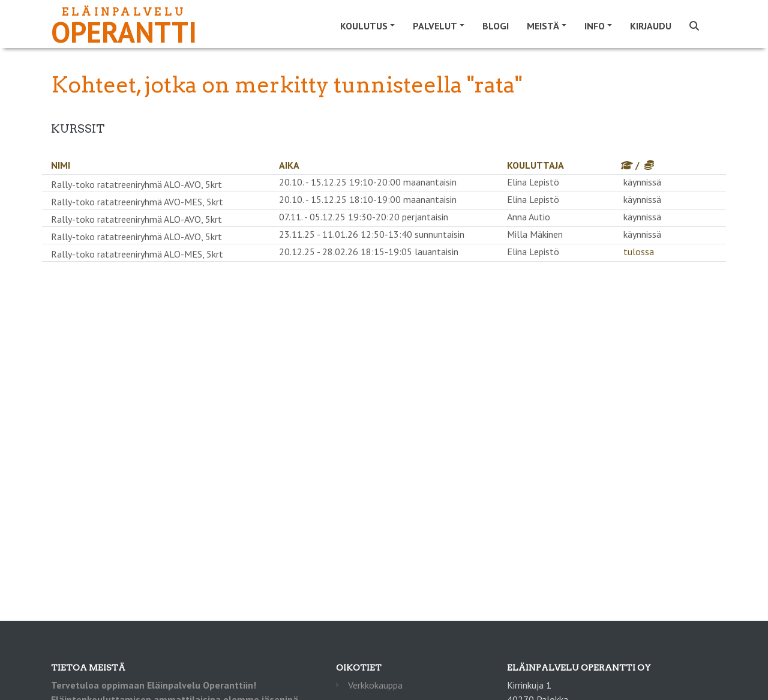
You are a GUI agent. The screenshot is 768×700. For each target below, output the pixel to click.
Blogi (496, 26)
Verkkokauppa (375, 685)
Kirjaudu (651, 26)
